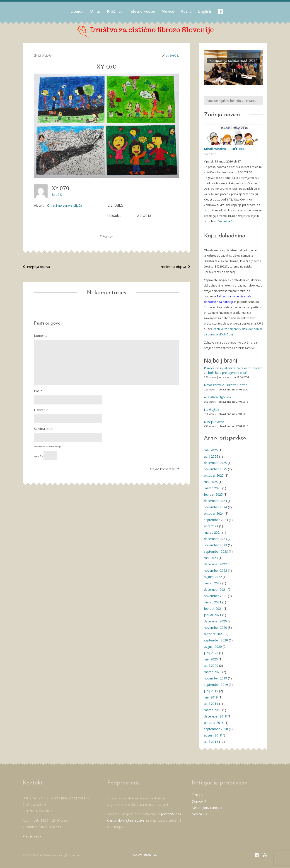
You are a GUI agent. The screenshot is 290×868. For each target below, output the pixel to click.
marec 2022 (213, 583)
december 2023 (215, 539)
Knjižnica (115, 12)
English (204, 12)
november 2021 (215, 596)
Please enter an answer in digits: (49, 446)
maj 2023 (211, 558)
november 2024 (215, 507)
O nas (95, 12)
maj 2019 (211, 697)
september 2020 (216, 640)
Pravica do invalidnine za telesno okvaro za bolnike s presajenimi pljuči (233, 370)
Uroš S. (174, 55)
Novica (197, 814)
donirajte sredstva (131, 820)
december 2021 (215, 589)
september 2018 (216, 729)
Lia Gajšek (211, 410)
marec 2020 (213, 672)
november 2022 (215, 570)
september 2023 (216, 551)
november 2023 (215, 545)
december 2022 (215, 564)
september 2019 (216, 685)
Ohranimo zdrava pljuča (65, 205)
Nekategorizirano (204, 808)
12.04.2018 (45, 55)
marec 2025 (213, 488)
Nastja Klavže (214, 422)
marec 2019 (213, 710)
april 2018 (211, 742)
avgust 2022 (213, 577)
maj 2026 (211, 450)
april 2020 (211, 666)
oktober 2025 (214, 475)
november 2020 (215, 628)
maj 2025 (211, 482)
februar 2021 (213, 609)
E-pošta (41, 410)
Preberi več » (225, 221)
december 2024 (215, 501)
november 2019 (215, 678)
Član (195, 795)
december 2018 (215, 716)
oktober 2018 (214, 723)
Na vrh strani (145, 855)
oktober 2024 (214, 513)
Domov (77, 12)
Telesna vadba (142, 12)
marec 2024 (213, 532)
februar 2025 (213, 494)
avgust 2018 (213, 735)
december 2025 (215, 463)
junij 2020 (211, 653)
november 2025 (215, 469)
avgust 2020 (213, 647)
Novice (168, 12)
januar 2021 (213, 615)
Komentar (41, 336)
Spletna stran (44, 429)
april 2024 (211, 526)
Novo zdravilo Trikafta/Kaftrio (226, 385)
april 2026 (211, 456)
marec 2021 (213, 602)
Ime (38, 391)
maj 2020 (211, 659)
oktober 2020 (214, 634)
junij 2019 (211, 691)
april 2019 (211, 704)
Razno (186, 12)
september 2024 (216, 520)
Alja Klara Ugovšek (218, 397)
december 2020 (215, 621)
